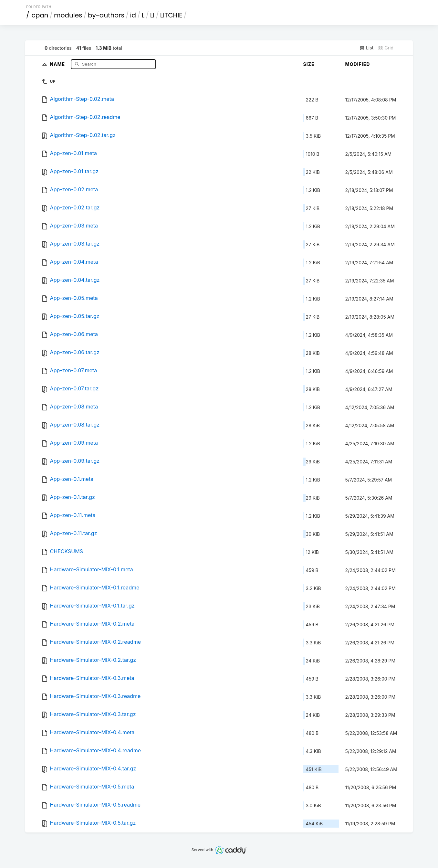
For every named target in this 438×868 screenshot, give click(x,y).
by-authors (106, 15)
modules (68, 15)
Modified (358, 64)
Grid (386, 48)
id (133, 15)
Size (309, 64)
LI (152, 15)
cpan (40, 15)
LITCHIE (171, 15)
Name (58, 64)
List (366, 48)
